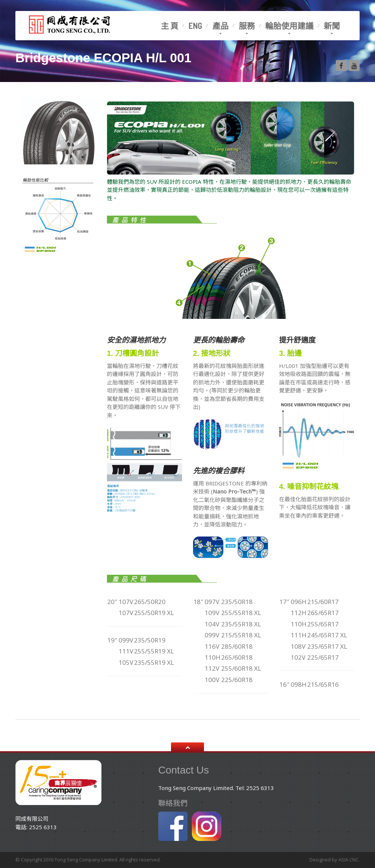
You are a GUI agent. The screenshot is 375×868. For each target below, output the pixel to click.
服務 (247, 26)
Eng (195, 26)
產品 (220, 26)
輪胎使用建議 (289, 26)
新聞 (332, 26)
